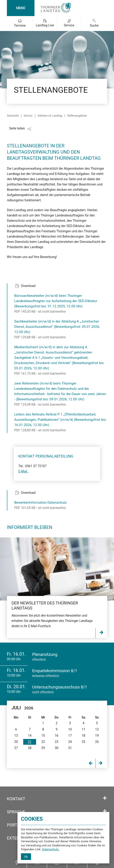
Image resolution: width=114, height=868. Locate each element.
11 (83, 729)
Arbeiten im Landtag (50, 116)
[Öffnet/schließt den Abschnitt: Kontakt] (105, 798)
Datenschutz (51, 849)
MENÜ (21, 8)
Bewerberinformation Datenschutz (40, 503)
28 (30, 748)
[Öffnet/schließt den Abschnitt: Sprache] (105, 811)
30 (57, 748)
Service (69, 25)
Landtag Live (45, 25)
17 (70, 736)
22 (43, 742)
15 (43, 736)
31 (70, 748)
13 (16, 736)
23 (57, 742)
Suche (94, 25)
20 (16, 742)
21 (30, 742)
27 (16, 748)
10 (70, 729)
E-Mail (24, 471)
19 (97, 736)
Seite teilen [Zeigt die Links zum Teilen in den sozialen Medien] (17, 128)
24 (70, 742)
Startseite (13, 116)
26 (97, 742)
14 (30, 736)
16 (57, 736)
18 (83, 736)
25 (83, 742)
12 (97, 729)
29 (43, 748)
